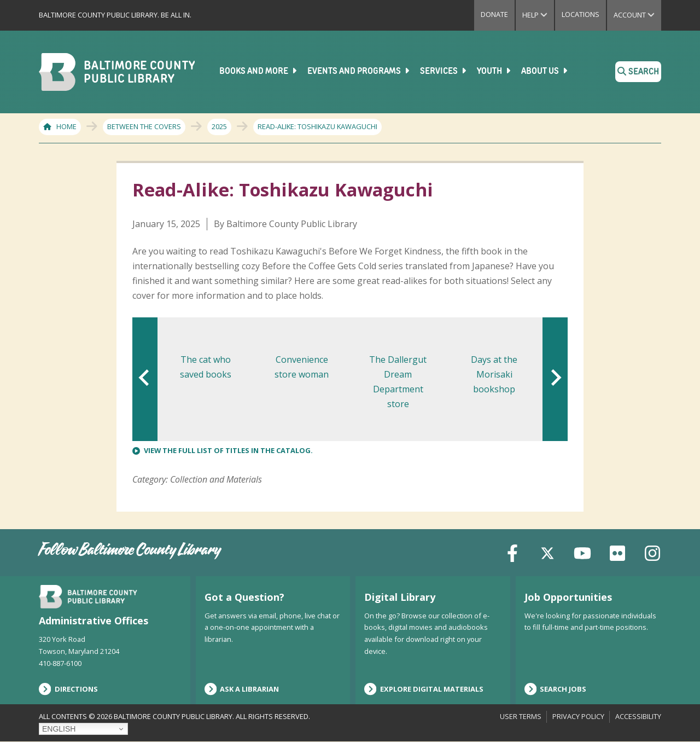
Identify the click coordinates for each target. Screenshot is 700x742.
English (59, 729)
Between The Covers (144, 126)
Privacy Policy (578, 716)
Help (538, 15)
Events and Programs (359, 71)
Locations (581, 14)
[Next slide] (555, 379)
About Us (545, 71)
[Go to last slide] (145, 379)
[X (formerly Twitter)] (547, 552)
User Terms (521, 716)
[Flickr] (617, 552)
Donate (494, 14)
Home (66, 126)
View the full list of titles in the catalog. (223, 451)
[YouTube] (582, 552)
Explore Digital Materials (424, 689)
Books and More (259, 71)
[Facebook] (512, 552)
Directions (68, 689)
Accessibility (638, 716)
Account (637, 15)
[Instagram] (652, 552)
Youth (495, 71)
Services (444, 71)
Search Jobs (556, 689)
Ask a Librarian (242, 689)
